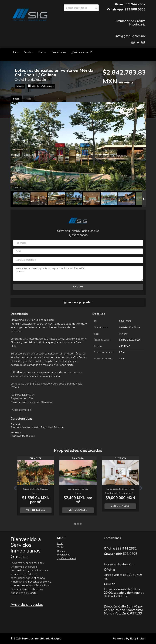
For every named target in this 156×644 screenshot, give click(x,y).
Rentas (42, 52)
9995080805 (80, 235)
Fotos (16, 99)
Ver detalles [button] (36, 510)
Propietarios (59, 52)
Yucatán (41, 80)
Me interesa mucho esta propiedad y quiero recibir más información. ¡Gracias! (78, 273)
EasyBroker (138, 638)
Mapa (28, 99)
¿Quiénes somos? (82, 52)
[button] (14, 488)
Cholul (19, 80)
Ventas (28, 52)
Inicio (16, 52)
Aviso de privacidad (27, 605)
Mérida (30, 80)
